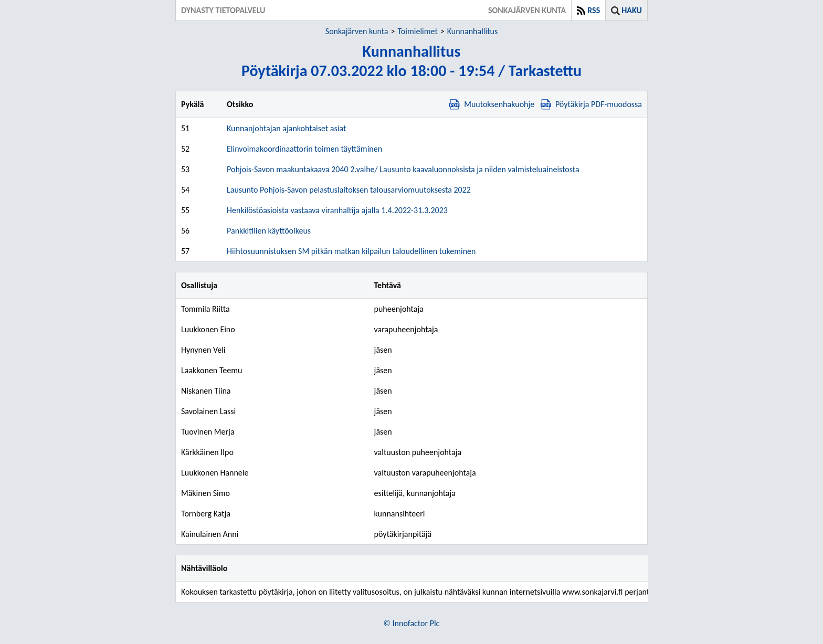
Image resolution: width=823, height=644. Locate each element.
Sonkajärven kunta (357, 31)
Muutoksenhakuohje (492, 104)
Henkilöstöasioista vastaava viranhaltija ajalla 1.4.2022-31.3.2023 (337, 210)
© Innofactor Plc (412, 623)
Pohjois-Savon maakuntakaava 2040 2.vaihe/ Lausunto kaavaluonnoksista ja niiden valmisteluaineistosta (403, 169)
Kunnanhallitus (472, 31)
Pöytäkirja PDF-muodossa (591, 104)
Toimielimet (417, 31)
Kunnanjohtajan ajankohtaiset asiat (286, 128)
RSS (594, 10)
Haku (632, 10)
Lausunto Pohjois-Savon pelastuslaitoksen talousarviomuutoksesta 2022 (349, 190)
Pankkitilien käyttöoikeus (269, 231)
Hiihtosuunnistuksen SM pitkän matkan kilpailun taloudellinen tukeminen (351, 251)
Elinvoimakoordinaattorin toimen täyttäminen (304, 149)
